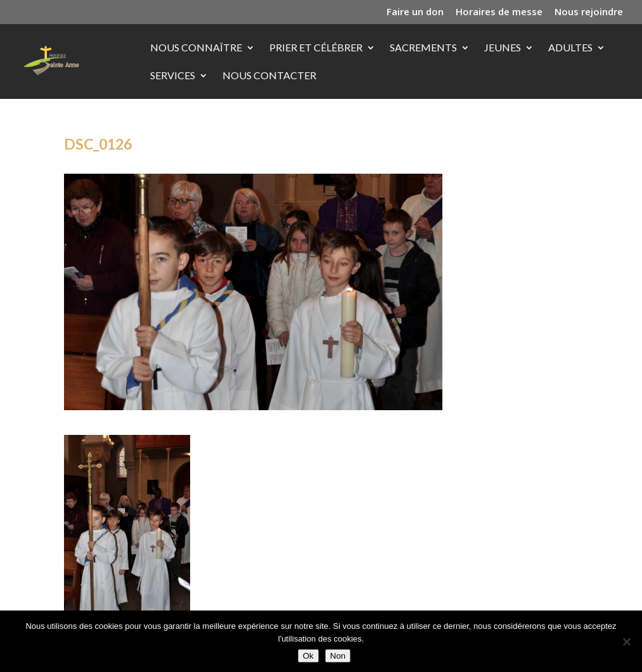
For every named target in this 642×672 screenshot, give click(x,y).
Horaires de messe (499, 12)
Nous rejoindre (589, 12)
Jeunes (503, 48)
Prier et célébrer (316, 48)
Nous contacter (269, 76)
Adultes (570, 48)
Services (173, 76)
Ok (308, 656)
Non (338, 656)
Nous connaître (196, 48)
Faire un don (415, 12)
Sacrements (423, 48)
